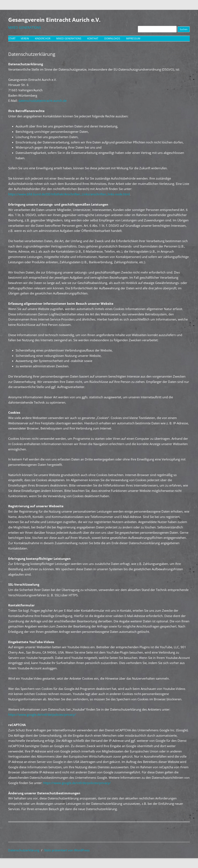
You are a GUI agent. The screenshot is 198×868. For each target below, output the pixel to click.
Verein (25, 38)
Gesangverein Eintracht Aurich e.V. (54, 20)
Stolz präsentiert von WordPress (67, 850)
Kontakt (93, 38)
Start (12, 38)
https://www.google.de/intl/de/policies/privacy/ (42, 715)
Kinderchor (43, 38)
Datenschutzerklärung (24, 850)
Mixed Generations (69, 38)
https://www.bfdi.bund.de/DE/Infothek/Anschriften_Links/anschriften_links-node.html (69, 194)
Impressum (133, 38)
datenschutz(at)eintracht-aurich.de (43, 101)
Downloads (112, 38)
